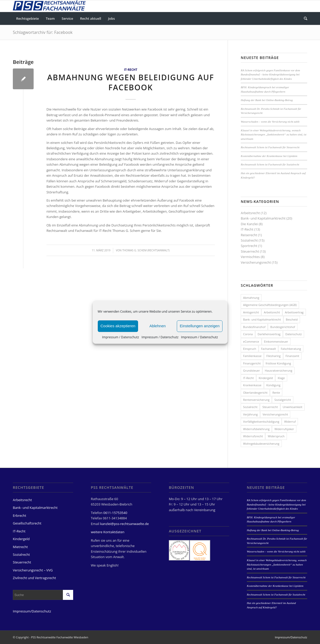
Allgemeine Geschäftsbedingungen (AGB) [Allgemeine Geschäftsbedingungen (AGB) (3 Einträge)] (270, 305)
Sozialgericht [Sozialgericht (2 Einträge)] (283, 400)
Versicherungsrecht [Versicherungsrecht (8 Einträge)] (275, 414)
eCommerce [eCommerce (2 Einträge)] (251, 341)
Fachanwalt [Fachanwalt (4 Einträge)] (268, 349)
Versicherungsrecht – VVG (33, 570)
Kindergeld (21, 539)
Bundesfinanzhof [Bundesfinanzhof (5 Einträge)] (254, 327)
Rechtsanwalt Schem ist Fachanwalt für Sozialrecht (270, 164)
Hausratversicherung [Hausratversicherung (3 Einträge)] (279, 370)
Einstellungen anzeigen (200, 326)
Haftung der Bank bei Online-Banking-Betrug (267, 100)
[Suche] (304, 18)
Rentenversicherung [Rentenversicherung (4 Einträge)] (256, 400)
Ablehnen (157, 326)
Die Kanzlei (249, 224)
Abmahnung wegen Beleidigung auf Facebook (131, 82)
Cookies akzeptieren (118, 326)
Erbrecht (20, 516)
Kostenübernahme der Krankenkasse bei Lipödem (269, 156)
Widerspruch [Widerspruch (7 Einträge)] (276, 436)
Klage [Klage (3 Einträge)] (281, 378)
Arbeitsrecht (250, 213)
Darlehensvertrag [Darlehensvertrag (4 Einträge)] (269, 334)
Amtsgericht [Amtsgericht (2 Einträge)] (251, 312)
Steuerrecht (250, 251)
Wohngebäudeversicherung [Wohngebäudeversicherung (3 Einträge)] (261, 444)
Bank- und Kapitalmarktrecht (263, 218)
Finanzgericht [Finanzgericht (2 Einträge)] (252, 363)
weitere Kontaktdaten (108, 532)
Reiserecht (249, 235)
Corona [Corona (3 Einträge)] (248, 334)
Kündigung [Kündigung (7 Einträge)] (273, 385)
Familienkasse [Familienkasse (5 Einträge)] (252, 356)
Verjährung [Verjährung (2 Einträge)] (250, 414)
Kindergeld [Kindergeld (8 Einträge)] (266, 378)
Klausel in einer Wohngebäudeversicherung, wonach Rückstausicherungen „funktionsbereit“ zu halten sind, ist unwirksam (274, 135)
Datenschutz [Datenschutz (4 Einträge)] (294, 334)
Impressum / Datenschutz (121, 337)
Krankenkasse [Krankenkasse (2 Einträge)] (252, 385)
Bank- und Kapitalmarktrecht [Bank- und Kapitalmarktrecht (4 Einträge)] (262, 319)
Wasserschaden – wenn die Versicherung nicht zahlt (270, 122)
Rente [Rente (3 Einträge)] (276, 393)
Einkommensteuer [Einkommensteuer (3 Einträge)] (276, 341)
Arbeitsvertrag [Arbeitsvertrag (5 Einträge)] (294, 312)
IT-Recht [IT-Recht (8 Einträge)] (248, 378)
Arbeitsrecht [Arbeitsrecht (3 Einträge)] (272, 312)
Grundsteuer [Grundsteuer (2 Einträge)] (251, 370)
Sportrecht (249, 246)
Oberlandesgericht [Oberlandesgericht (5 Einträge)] (255, 393)
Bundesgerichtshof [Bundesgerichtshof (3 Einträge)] (283, 327)
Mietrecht (20, 547)
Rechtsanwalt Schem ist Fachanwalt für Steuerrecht (270, 147)
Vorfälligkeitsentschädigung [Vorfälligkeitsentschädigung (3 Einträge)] (261, 422)
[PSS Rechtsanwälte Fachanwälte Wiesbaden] (49, 6)
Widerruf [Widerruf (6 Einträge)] (290, 422)
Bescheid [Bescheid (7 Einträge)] (292, 319)
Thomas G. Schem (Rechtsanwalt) (146, 250)
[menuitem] (28, 18)
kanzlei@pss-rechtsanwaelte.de (124, 524)
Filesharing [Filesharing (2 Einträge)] (274, 356)
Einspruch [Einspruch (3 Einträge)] (250, 349)
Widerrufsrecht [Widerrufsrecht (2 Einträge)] (253, 436)
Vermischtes (250, 257)
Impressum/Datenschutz (32, 611)
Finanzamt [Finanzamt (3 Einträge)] (292, 356)
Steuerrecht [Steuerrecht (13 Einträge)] (270, 407)
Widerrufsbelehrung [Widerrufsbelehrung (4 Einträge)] (256, 429)
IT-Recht (131, 70)
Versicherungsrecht (256, 262)
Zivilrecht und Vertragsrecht (34, 578)
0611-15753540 (115, 513)
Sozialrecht (249, 240)
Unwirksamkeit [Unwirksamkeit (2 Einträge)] (293, 407)
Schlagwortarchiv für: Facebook (43, 32)
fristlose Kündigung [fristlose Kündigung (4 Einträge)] (278, 363)
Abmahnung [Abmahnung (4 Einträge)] (251, 298)
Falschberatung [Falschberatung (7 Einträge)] (291, 349)
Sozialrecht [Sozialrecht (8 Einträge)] (250, 407)
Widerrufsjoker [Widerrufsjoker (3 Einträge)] (284, 429)
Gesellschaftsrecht (27, 523)
